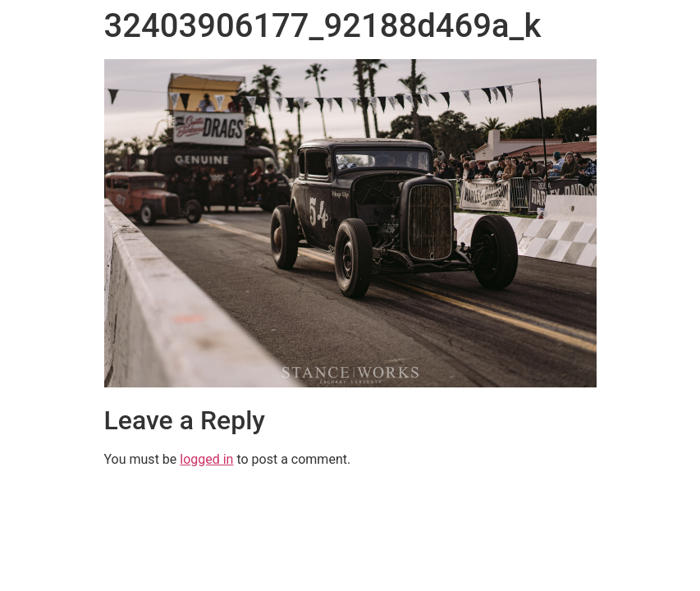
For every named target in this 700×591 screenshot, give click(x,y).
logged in (206, 459)
